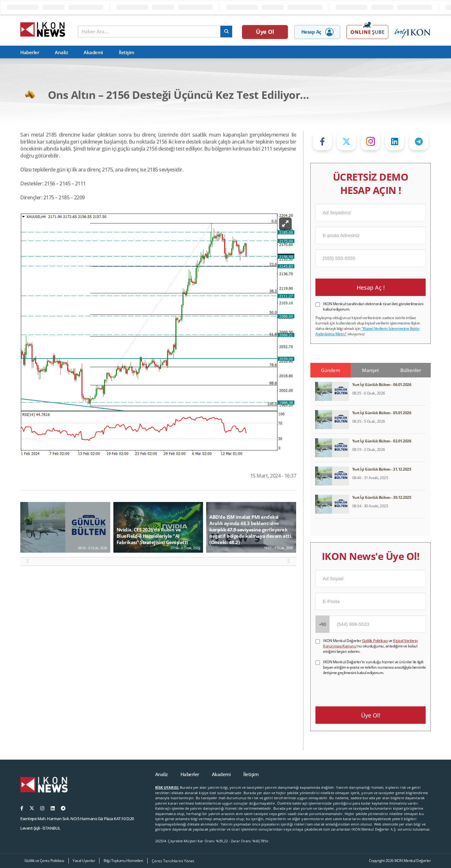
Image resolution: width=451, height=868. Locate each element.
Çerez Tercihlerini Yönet (173, 861)
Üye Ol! (371, 715)
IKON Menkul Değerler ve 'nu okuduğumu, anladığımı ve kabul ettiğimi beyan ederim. (371, 646)
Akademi (93, 52)
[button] (28, 561)
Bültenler (411, 370)
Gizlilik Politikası (375, 641)
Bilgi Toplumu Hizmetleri (123, 861)
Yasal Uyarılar (84, 861)
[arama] (226, 32)
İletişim (127, 52)
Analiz (61, 52)
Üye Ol (265, 32)
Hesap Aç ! (371, 287)
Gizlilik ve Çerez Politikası (44, 861)
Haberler (30, 52)
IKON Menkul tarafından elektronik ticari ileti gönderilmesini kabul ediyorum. (373, 306)
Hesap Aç (317, 32)
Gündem (330, 370)
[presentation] (364, 688)
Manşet (371, 370)
